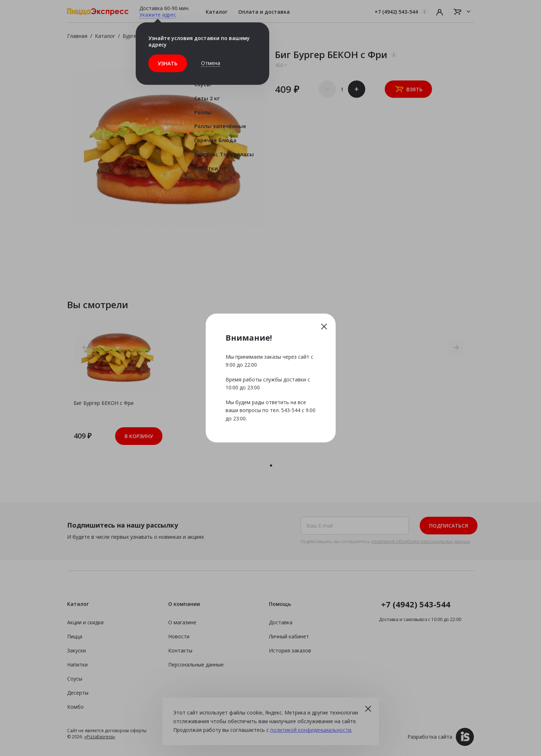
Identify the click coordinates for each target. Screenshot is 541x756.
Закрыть (324, 326)
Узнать (168, 63)
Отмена (211, 63)
